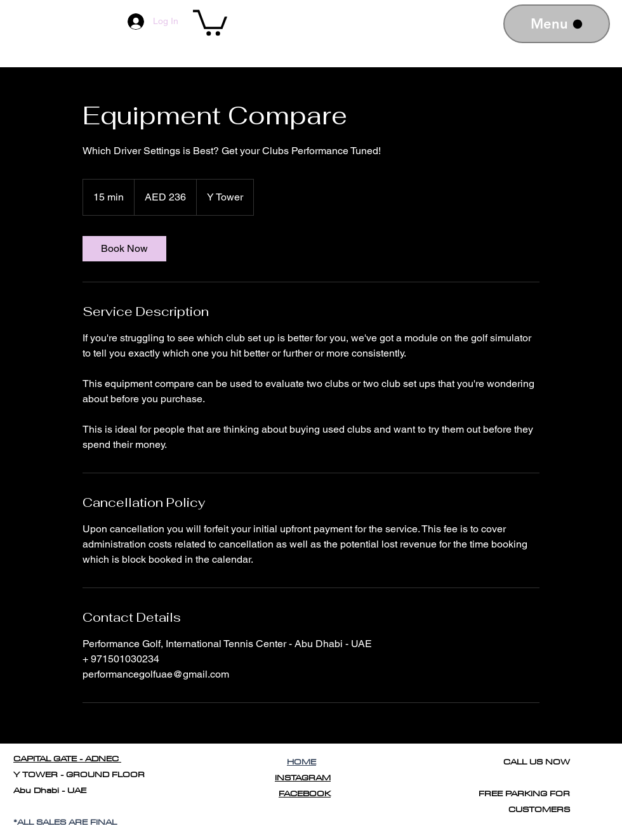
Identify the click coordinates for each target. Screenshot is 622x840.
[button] (210, 21)
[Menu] (557, 24)
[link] (124, 249)
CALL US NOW (537, 761)
